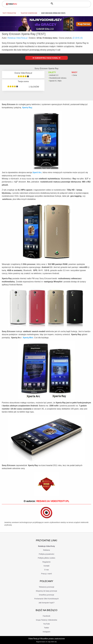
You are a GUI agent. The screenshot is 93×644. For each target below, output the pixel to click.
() (75, 38)
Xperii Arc (37, 172)
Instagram (46, 632)
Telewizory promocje (47, 587)
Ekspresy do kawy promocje (46, 591)
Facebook (46, 616)
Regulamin (47, 562)
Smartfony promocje (46, 595)
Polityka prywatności (47, 554)
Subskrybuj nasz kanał (47, 58)
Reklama (46, 550)
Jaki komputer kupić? (46, 603)
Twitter (46, 628)
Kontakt (46, 566)
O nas (46, 570)
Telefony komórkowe (29, 13)
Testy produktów (9, 13)
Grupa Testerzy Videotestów (47, 620)
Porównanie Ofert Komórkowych (47, 599)
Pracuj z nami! (47, 574)
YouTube (46, 624)
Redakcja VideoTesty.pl (17, 38)
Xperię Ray (27, 108)
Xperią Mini (28, 338)
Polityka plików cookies (46, 558)
